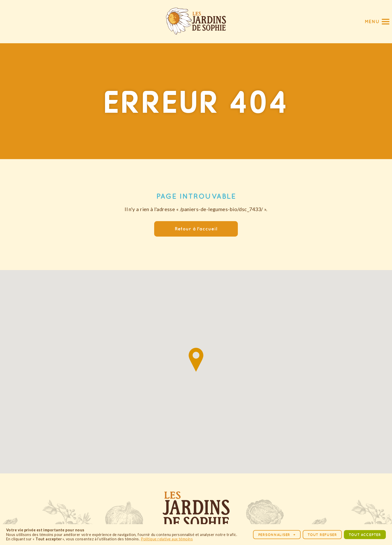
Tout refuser (322, 535)
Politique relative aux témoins (167, 539)
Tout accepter (365, 535)
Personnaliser (277, 535)
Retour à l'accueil (196, 229)
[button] (377, 21)
